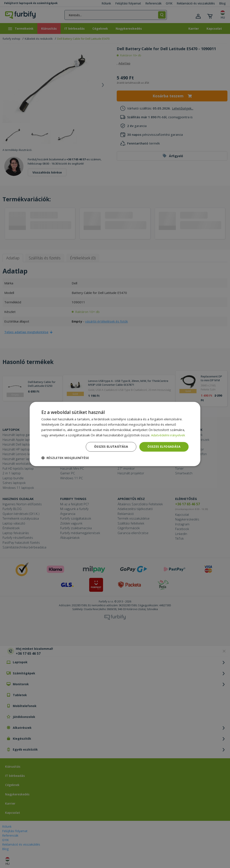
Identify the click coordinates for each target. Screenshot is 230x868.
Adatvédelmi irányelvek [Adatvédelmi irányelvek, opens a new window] (168, 435)
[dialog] (115, 434)
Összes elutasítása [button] (111, 447)
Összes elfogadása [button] (164, 447)
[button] (65, 458)
